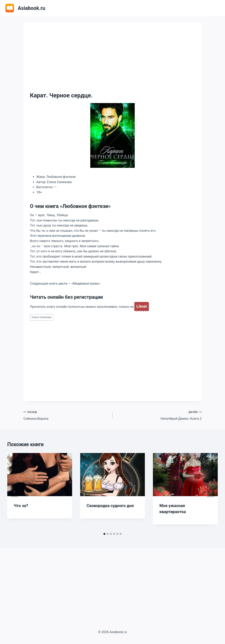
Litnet (142, 306)
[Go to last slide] (15, 492)
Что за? (21, 506)
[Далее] (210, 492)
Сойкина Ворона (66, 415)
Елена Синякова (42, 317)
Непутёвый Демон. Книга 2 (159, 415)
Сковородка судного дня (110, 506)
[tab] (104, 534)
